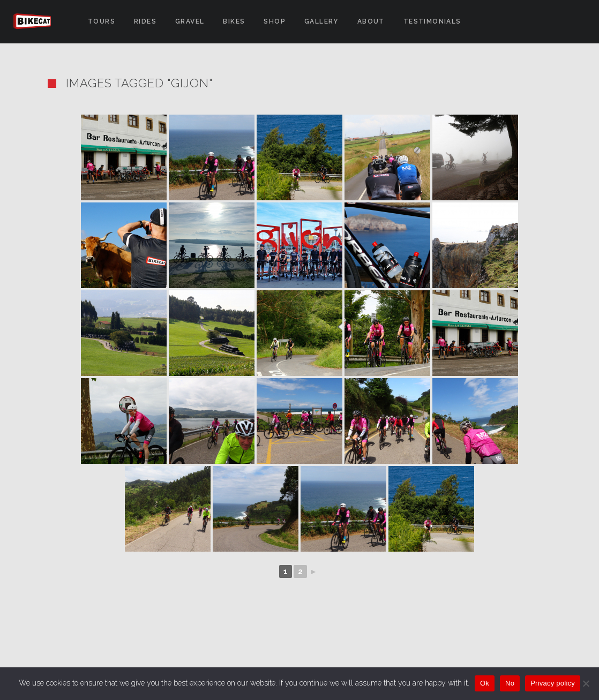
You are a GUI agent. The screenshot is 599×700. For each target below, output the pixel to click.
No (510, 683)
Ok (485, 683)
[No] (586, 683)
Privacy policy (553, 683)
